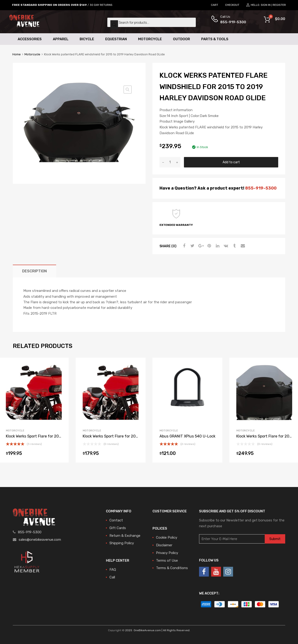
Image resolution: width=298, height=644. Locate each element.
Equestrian (116, 39)
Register (279, 5)
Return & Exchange (125, 536)
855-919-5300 (232, 22)
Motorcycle (150, 39)
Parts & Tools (215, 39)
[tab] (34, 271)
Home (17, 54)
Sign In (266, 5)
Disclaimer (164, 545)
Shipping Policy (122, 543)
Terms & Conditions (172, 568)
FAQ (113, 570)
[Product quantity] (170, 162)
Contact (116, 520)
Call (112, 577)
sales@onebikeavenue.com (40, 540)
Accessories (30, 39)
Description (34, 271)
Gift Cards (118, 528)
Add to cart (231, 162)
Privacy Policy (167, 553)
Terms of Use (167, 561)
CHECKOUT (232, 5)
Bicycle (87, 39)
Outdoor (181, 39)
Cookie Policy (167, 537)
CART (215, 5)
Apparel (61, 39)
